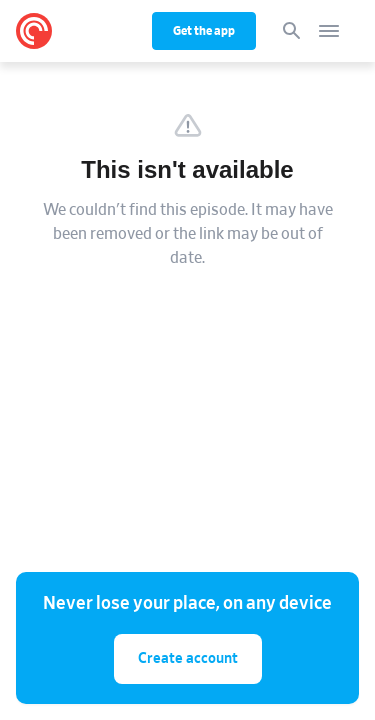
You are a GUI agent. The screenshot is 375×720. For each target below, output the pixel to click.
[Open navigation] (329, 31)
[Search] (292, 31)
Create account (188, 658)
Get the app (204, 31)
